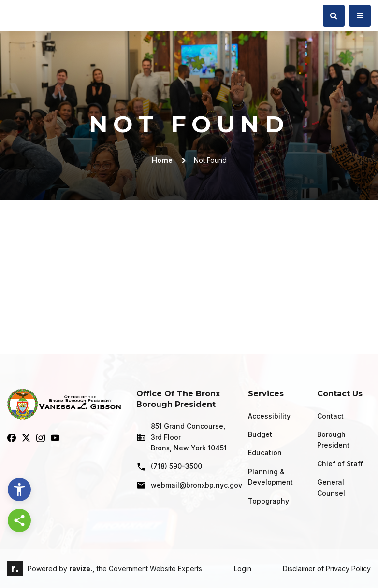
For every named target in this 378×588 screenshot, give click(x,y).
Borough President (333, 440)
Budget (260, 434)
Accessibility (269, 416)
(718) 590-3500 (169, 467)
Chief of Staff (340, 464)
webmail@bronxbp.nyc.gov (184, 485)
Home (162, 160)
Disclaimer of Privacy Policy (327, 568)
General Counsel (331, 487)
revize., (82, 568)
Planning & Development (270, 477)
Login (243, 568)
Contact (330, 416)
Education (265, 453)
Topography (269, 501)
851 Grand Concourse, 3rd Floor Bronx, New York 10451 (182, 437)
